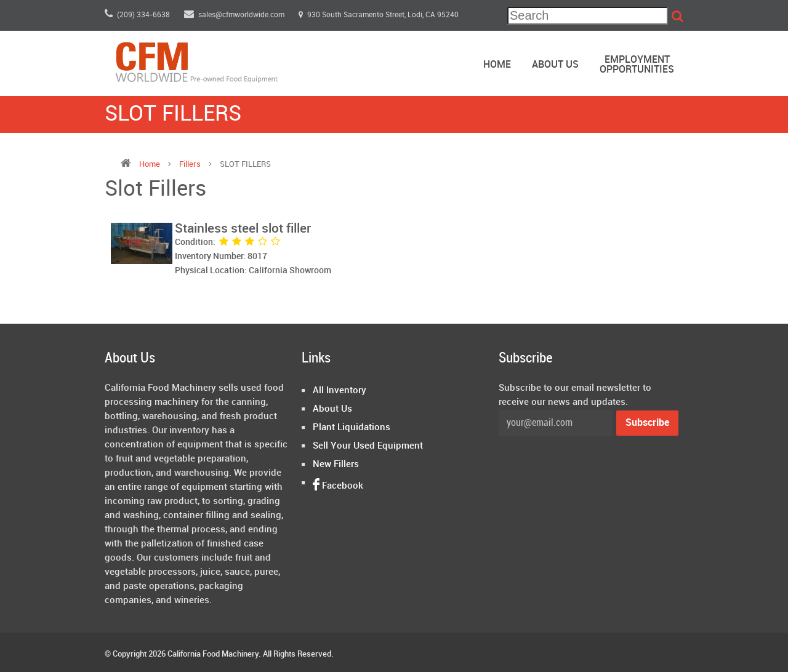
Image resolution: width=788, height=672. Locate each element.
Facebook (338, 486)
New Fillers (336, 465)
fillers (191, 164)
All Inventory (340, 391)
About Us (555, 65)
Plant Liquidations (352, 428)
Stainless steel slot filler (243, 229)
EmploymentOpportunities (637, 65)
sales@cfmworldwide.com (235, 15)
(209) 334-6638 (137, 15)
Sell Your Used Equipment (368, 446)
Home (497, 65)
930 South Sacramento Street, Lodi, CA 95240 (379, 15)
